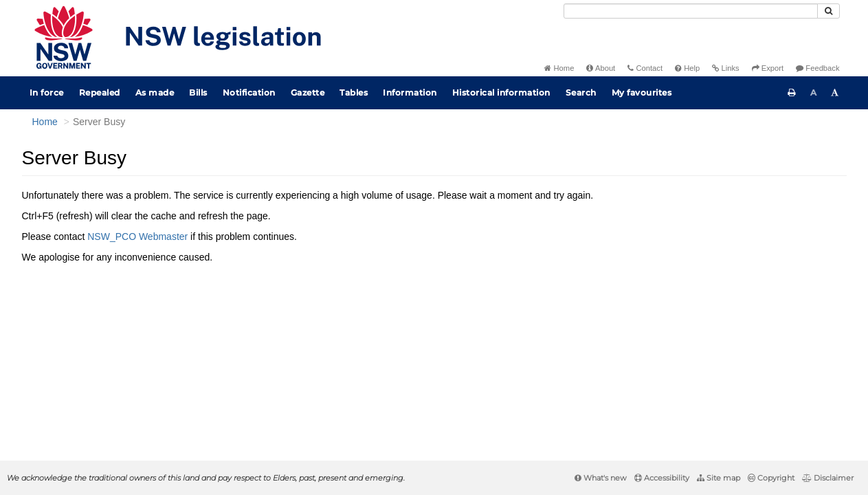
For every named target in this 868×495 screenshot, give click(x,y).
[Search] (691, 11)
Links (725, 68)
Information (410, 92)
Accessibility (662, 478)
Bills (198, 92)
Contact (645, 68)
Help (687, 68)
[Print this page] (792, 93)
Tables (354, 92)
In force (47, 92)
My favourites (642, 92)
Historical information (501, 92)
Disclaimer (828, 478)
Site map (719, 478)
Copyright (771, 478)
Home (559, 68)
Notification (249, 92)
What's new (601, 478)
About (601, 68)
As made (155, 92)
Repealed (100, 92)
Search (581, 92)
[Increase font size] (835, 93)
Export (768, 68)
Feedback (817, 68)
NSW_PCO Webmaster (137, 236)
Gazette (308, 92)
